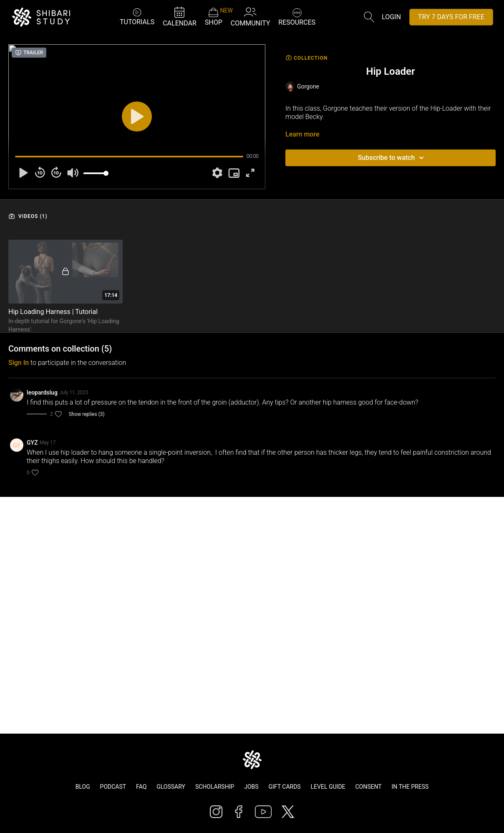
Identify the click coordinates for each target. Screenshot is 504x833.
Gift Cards (285, 787)
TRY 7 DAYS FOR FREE (451, 17)
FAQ (141, 787)
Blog (83, 787)
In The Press (410, 787)
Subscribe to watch (392, 158)
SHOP (214, 17)
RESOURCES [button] (297, 16)
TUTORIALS (137, 16)
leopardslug (42, 392)
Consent (368, 787)
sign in (19, 363)
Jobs (251, 787)
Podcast (113, 787)
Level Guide (328, 787)
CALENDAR (180, 16)
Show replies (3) (87, 414)
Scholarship (215, 787)
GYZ (32, 443)
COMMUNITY (251, 16)
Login (391, 17)
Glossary (171, 787)
